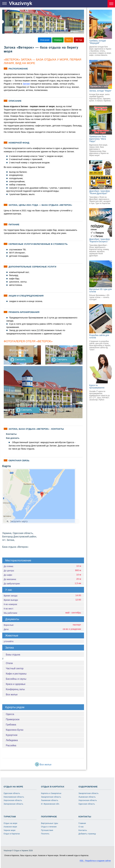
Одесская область (12, 793)
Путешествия (47, 830)
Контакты (83, 830)
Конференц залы (15, 689)
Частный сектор (15, 668)
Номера (58, 40)
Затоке (26, 84)
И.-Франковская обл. (50, 804)
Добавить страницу (87, 834)
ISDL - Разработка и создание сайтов (95, 861)
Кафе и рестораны (16, 674)
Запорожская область (13, 804)
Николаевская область (14, 797)
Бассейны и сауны (16, 679)
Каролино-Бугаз (15, 730)
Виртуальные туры (49, 823)
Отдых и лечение (49, 827)
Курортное (12, 735)
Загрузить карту (17, 521)
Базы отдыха (13, 655)
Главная (82, 823)
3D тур (79, 40)
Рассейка (11, 745)
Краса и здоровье (16, 684)
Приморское (13, 719)
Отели (9, 663)
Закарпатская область (51, 797)
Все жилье (12, 695)
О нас (81, 827)
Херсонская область (13, 800)
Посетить (45, 834)
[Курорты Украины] (111, 4)
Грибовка (11, 725)
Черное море (10, 830)
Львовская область (50, 800)
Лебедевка (12, 740)
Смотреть (18, 360)
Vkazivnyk (21, 3)
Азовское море (10, 827)
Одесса (10, 714)
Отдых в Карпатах (12, 834)
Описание (45, 40)
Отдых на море (10, 823)
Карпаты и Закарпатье (51, 793)
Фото (69, 40)
